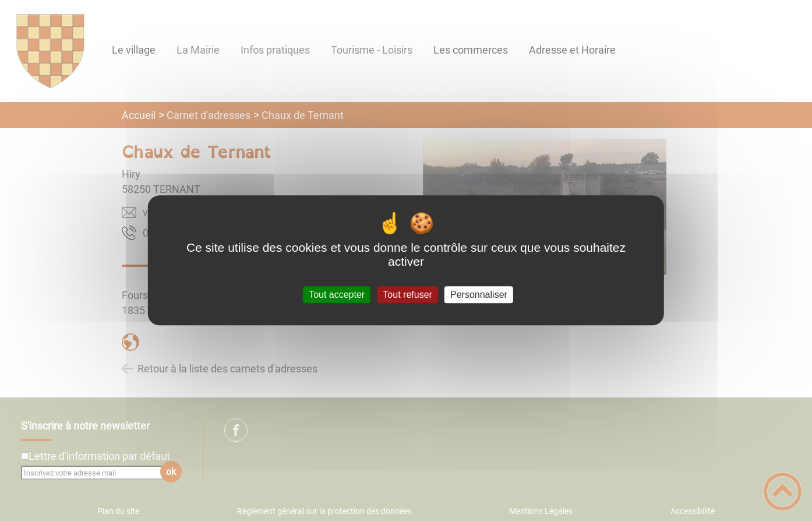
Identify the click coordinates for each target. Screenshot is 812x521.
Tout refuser (407, 295)
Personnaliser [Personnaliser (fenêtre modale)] (479, 295)
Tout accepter (337, 295)
